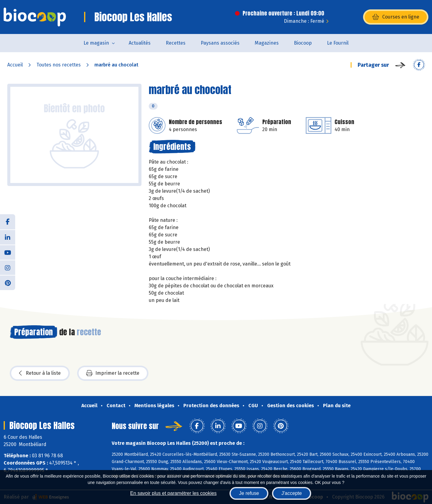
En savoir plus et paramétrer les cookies (173, 493)
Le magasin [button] (96, 43)
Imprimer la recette (113, 373)
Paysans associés (220, 43)
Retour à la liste (40, 373)
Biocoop (303, 43)
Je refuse (249, 493)
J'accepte (292, 493)
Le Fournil (338, 43)
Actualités (140, 43)
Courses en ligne (396, 17)
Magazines (267, 43)
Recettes (176, 43)
